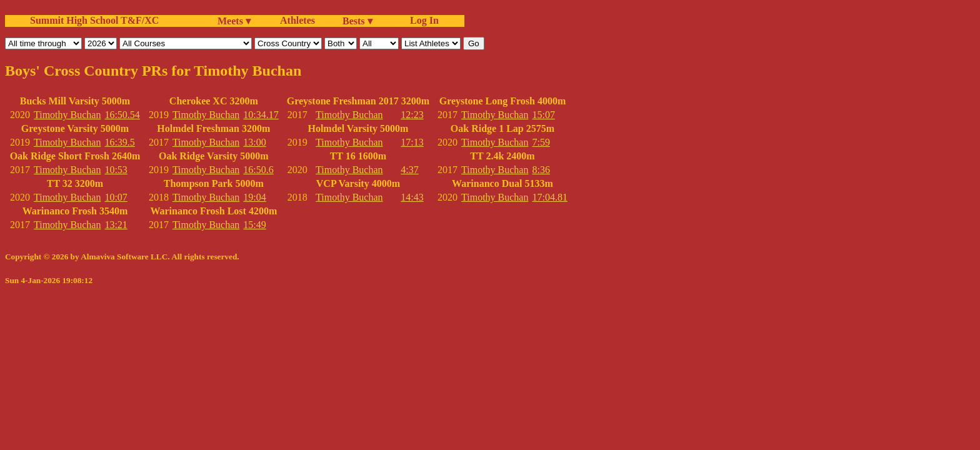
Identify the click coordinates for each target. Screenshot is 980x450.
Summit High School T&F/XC (94, 20)
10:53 (116, 170)
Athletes (297, 20)
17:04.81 (549, 197)
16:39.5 (119, 142)
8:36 (541, 170)
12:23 (412, 115)
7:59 (541, 142)
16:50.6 (258, 170)
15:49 (254, 225)
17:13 (412, 142)
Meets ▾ (234, 21)
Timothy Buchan (67, 115)
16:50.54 (122, 115)
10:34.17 (261, 115)
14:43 (412, 197)
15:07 (543, 115)
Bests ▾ (357, 21)
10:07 (116, 197)
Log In (422, 20)
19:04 (254, 197)
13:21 (116, 225)
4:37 (409, 170)
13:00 (254, 142)
